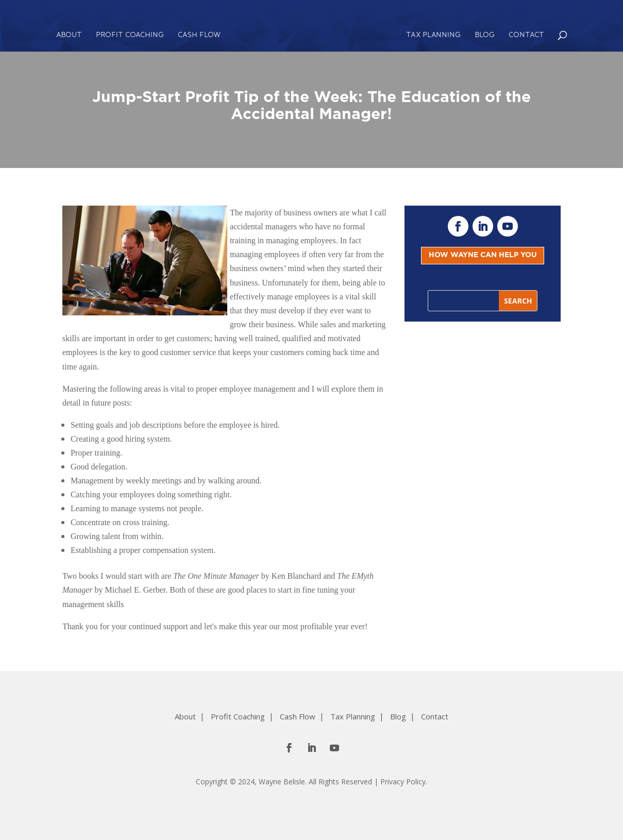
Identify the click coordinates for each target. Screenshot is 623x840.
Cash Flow (199, 35)
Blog (485, 35)
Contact (526, 35)
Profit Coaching (130, 35)
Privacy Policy (403, 782)
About (69, 35)
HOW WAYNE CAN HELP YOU (483, 255)
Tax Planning (433, 35)
